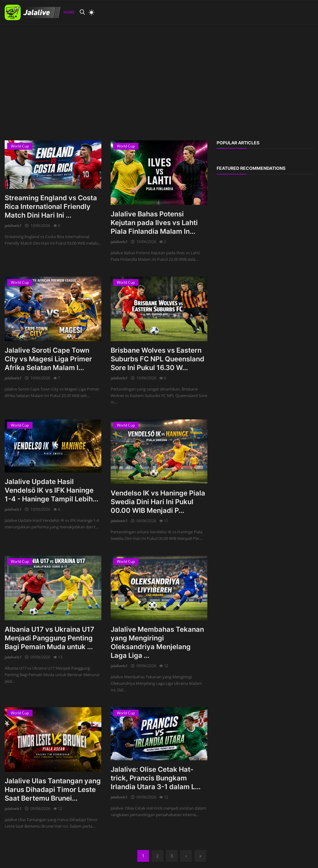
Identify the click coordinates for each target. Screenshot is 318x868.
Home (69, 12)
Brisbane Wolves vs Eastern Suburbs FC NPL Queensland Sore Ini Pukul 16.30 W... (157, 359)
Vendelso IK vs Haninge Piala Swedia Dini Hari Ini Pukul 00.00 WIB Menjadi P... (158, 502)
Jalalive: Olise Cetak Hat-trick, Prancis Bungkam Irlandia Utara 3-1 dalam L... (156, 778)
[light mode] (90, 12)
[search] (82, 12)
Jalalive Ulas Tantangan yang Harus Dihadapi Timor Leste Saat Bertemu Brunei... (53, 789)
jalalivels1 (13, 226)
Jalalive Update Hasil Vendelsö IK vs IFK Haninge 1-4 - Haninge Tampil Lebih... (51, 490)
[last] (200, 856)
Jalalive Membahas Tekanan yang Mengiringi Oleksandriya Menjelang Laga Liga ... (157, 642)
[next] (186, 856)
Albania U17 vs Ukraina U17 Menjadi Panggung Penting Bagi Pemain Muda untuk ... (49, 638)
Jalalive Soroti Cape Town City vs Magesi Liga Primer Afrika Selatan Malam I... (48, 359)
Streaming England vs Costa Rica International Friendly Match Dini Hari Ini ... (51, 206)
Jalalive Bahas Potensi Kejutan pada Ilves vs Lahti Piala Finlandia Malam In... (154, 223)
